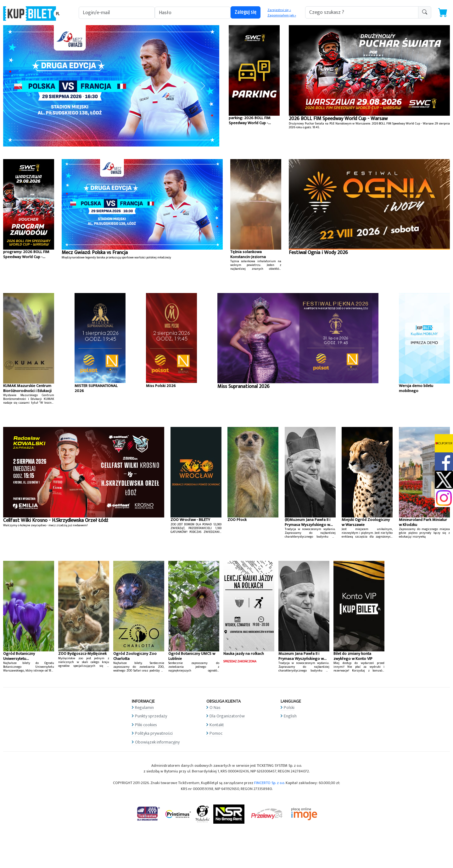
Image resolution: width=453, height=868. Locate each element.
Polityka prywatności (154, 733)
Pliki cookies (146, 725)
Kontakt (217, 725)
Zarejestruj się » (279, 10)
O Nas (215, 708)
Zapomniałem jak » (282, 15)
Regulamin (144, 708)
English (290, 716)
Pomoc (216, 733)
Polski (289, 708)
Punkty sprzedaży (151, 716)
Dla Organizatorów (227, 716)
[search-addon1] (362, 12)
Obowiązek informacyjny (157, 742)
